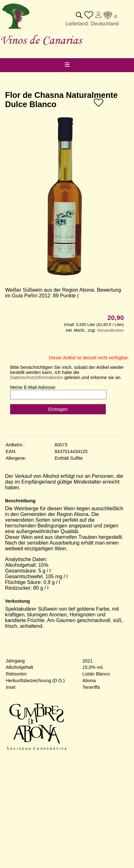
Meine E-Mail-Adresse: (33, 387)
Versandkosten (110, 330)
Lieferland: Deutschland (92, 24)
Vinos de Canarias (41, 40)
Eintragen (58, 409)
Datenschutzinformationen (37, 377)
